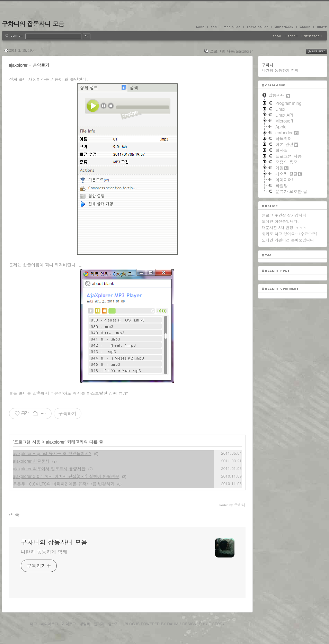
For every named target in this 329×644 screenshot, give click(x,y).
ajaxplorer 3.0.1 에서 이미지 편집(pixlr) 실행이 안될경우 (66, 476)
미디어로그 (50, 624)
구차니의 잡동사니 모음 (33, 24)
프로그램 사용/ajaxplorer (231, 51)
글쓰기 (113, 624)
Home (202, 27)
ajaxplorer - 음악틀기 (29, 65)
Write (320, 27)
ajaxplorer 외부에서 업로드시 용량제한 (49, 468)
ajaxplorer (55, 442)
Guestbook (284, 27)
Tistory (217, 624)
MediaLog (232, 27)
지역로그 (69, 624)
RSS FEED (322, 51)
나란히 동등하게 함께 (44, 552)
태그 (33, 624)
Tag (214, 27)
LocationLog (257, 27)
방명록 (85, 624)
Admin (305, 27)
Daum (173, 624)
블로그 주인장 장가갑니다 (284, 215)
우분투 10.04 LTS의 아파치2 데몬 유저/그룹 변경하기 (64, 484)
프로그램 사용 (27, 442)
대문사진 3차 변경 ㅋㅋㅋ (284, 228)
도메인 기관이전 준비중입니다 (288, 240)
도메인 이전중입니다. (280, 221)
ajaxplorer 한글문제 (31, 461)
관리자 (99, 624)
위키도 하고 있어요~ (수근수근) (290, 234)
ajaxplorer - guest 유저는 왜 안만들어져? (52, 453)
